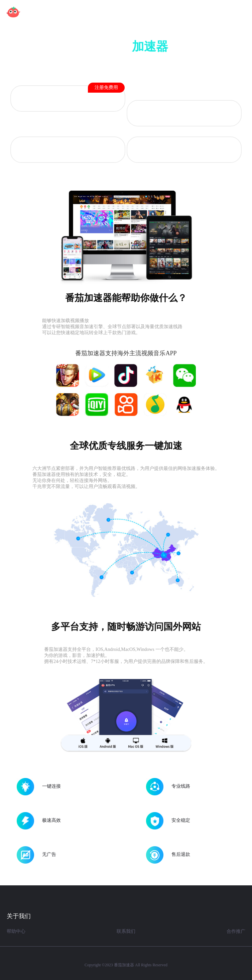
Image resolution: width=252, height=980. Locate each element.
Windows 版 (184, 150)
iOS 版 (184, 114)
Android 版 (84, 94)
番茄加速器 (124, 965)
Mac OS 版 (68, 150)
